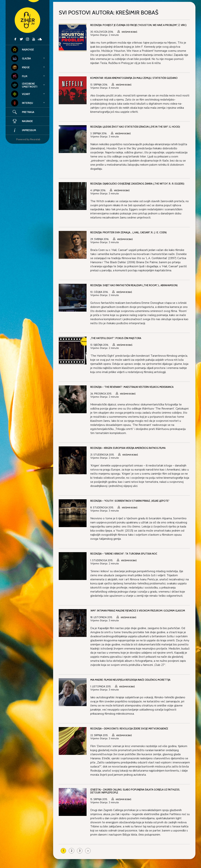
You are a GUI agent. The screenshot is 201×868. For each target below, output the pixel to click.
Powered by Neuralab (28, 139)
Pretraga (28, 112)
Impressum (24, 130)
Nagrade (22, 121)
